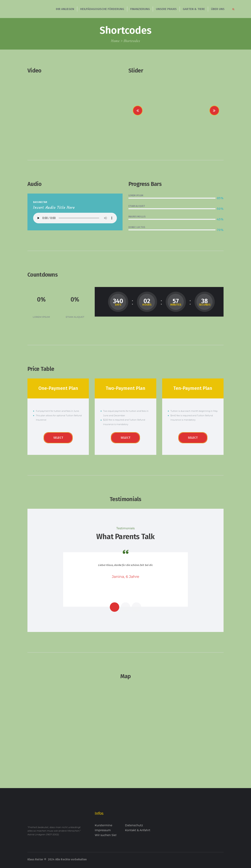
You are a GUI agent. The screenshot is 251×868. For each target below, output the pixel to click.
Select (58, 438)
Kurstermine (103, 825)
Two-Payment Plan (125, 388)
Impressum (103, 830)
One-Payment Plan (58, 388)
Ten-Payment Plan (193, 388)
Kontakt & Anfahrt (138, 830)
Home (115, 41)
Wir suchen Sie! (106, 835)
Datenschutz (134, 825)
